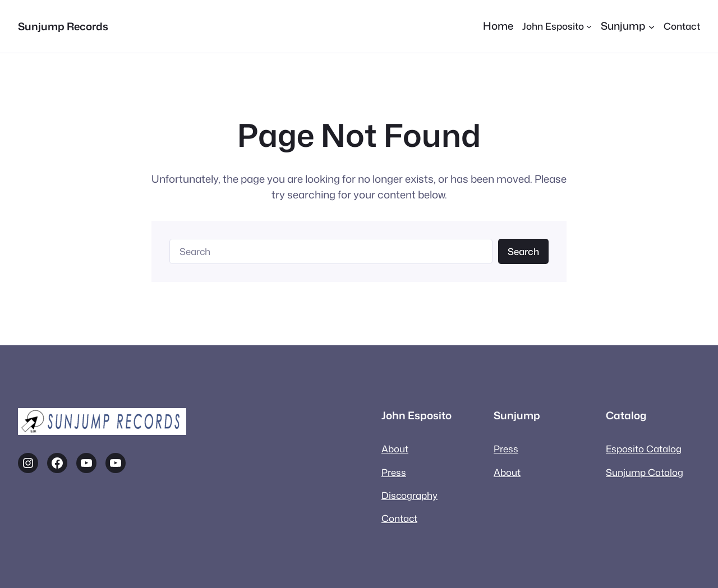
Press (394, 472)
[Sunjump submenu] (628, 26)
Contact (399, 518)
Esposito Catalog (644, 449)
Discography (409, 495)
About (395, 449)
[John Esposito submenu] (557, 26)
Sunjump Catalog (645, 472)
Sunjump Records (63, 26)
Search (523, 251)
